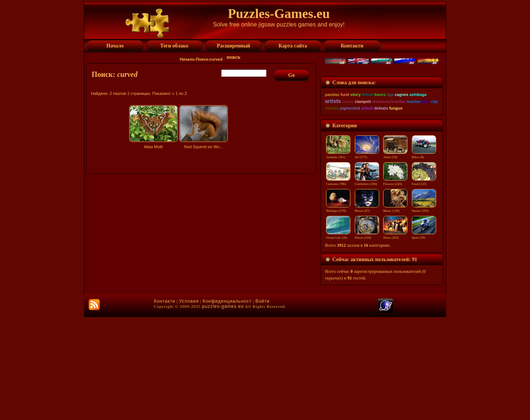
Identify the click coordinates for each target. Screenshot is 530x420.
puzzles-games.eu (223, 409)
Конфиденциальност (227, 404)
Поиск (202, 59)
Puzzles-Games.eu (279, 14)
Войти (263, 404)
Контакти (165, 404)
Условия (189, 404)
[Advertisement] (202, 216)
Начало (187, 59)
